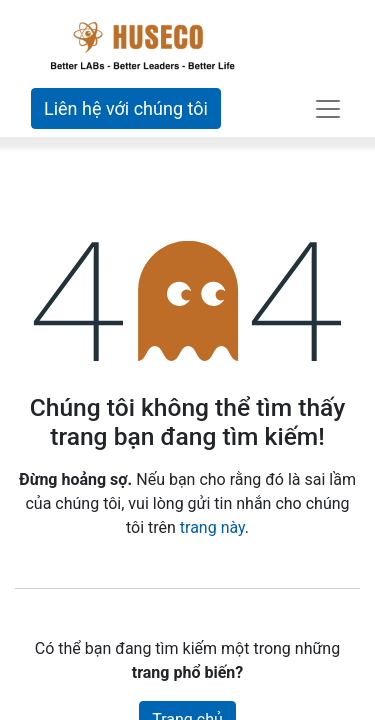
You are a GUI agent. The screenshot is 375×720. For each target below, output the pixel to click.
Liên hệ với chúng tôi (126, 108)
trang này (212, 527)
